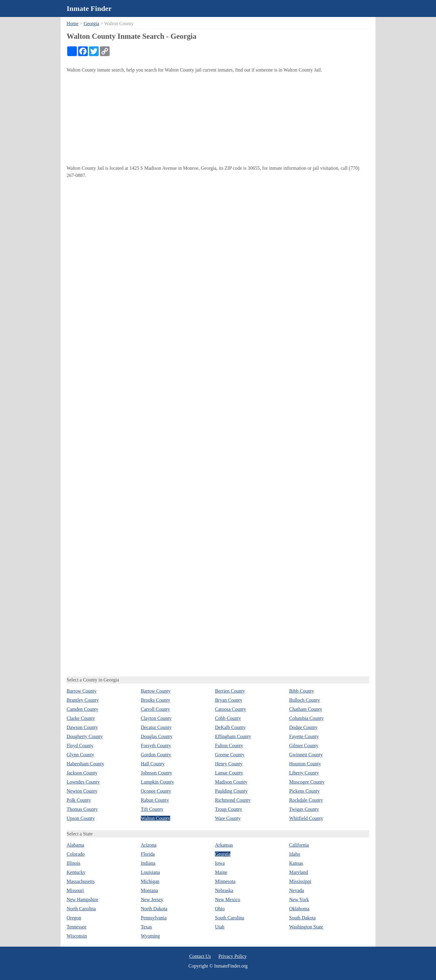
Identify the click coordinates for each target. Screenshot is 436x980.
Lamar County (229, 773)
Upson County (81, 818)
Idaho (295, 854)
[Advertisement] (218, 119)
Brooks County (155, 700)
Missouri (75, 890)
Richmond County (233, 800)
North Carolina (81, 909)
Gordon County (156, 755)
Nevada (297, 890)
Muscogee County (307, 782)
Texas (146, 927)
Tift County (152, 809)
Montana (149, 890)
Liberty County (304, 773)
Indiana (148, 863)
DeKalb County (230, 727)
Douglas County (157, 736)
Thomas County (82, 809)
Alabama (75, 845)
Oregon (74, 918)
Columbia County (306, 718)
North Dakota (154, 909)
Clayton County (156, 718)
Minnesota (225, 881)
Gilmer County (304, 746)
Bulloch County (305, 700)
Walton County (155, 818)
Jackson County (82, 773)
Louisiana (150, 872)
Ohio (220, 909)
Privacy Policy (233, 956)
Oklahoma (299, 909)
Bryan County (229, 700)
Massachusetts (81, 881)
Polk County (79, 800)
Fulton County (229, 746)
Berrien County (230, 691)
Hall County (153, 764)
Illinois (73, 863)
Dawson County (82, 727)
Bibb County (302, 691)
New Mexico (228, 900)
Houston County (305, 764)
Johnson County (157, 773)
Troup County (229, 809)
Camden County (82, 709)
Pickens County (304, 791)
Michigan (150, 881)
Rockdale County (306, 800)
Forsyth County (156, 746)
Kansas (296, 863)
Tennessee (77, 927)
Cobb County (228, 718)
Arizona (149, 845)
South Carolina (230, 918)
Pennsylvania (154, 918)
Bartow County (156, 691)
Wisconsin (77, 936)
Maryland (299, 872)
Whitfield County (306, 818)
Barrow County (82, 691)
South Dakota (302, 918)
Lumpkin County (157, 782)
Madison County (231, 782)
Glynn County (80, 755)
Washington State (306, 927)
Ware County (228, 818)
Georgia (91, 23)
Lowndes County (83, 782)
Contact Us (200, 956)
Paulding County (231, 791)
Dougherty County (85, 736)
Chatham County (306, 709)
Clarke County (81, 718)
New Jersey (152, 900)
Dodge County (303, 727)
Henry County (229, 764)
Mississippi (300, 881)
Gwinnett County (306, 755)
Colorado (76, 854)
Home (73, 23)
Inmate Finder (89, 8)
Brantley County (83, 700)
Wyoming (150, 936)
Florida (148, 854)
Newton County (82, 791)
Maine (221, 872)
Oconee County (156, 791)
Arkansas (224, 845)
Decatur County (156, 727)
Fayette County (304, 736)
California (299, 845)
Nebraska (224, 890)
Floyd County (80, 746)
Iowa (220, 863)
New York (299, 900)
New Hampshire (82, 900)
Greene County (230, 755)
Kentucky (76, 872)
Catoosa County (231, 709)
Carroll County (155, 709)
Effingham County (233, 736)
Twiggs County (304, 809)
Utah (220, 927)
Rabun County (155, 800)
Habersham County (85, 764)
